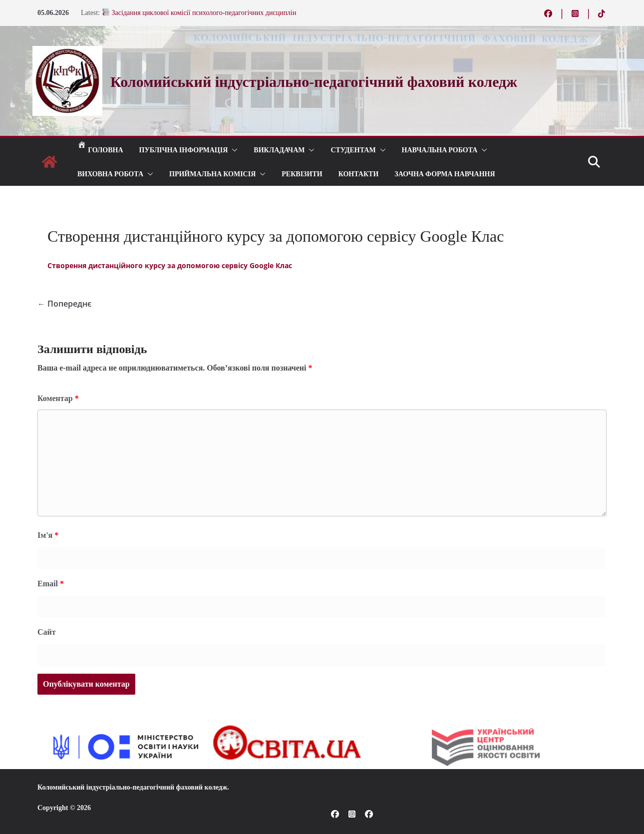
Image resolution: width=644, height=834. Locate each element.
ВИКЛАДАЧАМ (279, 150)
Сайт (47, 632)
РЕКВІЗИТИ (302, 174)
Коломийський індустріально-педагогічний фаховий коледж (132, 787)
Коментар (58, 398)
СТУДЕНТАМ (353, 150)
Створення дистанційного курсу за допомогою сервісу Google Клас (170, 265)
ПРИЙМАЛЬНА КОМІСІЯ (212, 174)
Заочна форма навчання (445, 174)
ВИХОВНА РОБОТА (110, 174)
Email (51, 584)
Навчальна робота (440, 150)
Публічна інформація (184, 150)
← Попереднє (64, 304)
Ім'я (48, 535)
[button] (233, 150)
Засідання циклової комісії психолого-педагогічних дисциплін (199, 13)
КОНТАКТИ (359, 174)
